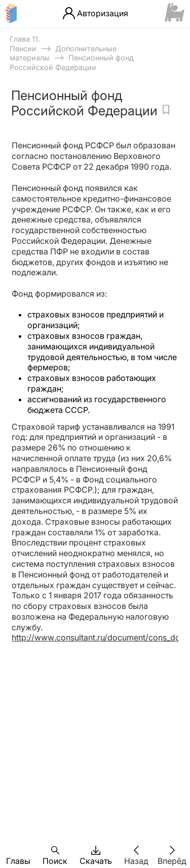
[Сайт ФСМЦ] (175, 13)
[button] (18, 850)
